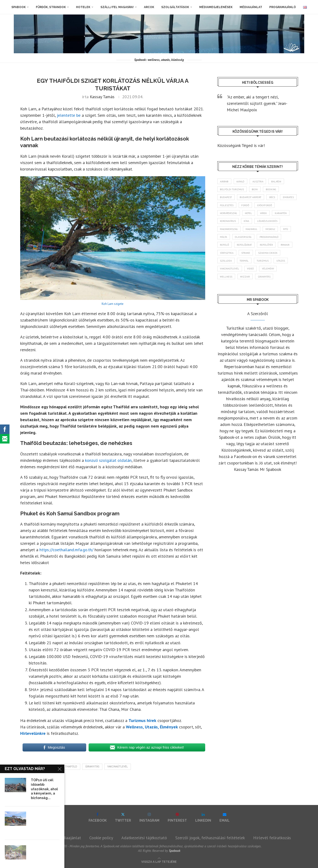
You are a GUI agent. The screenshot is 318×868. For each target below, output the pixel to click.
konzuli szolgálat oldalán (108, 460)
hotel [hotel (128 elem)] (278, 215)
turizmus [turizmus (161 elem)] (245, 273)
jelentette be (69, 115)
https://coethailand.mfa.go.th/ (66, 550)
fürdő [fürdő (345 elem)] (267, 206)
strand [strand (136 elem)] (225, 265)
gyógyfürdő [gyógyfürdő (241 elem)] (229, 215)
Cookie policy (101, 838)
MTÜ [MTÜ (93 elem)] (242, 240)
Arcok (149, 7)
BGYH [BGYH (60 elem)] (258, 190)
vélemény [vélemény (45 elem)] (272, 282)
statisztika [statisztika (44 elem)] (269, 257)
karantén (30, 766)
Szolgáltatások (175, 7)
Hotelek (83, 7)
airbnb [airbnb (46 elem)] (225, 181)
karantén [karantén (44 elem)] (243, 223)
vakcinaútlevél (118, 766)
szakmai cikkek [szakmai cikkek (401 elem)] (249, 265)
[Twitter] (123, 817)
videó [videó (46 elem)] (253, 282)
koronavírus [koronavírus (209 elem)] (266, 223)
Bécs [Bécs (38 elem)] (277, 198)
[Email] (225, 817)
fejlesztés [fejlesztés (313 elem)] (248, 206)
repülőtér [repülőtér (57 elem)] (228, 257)
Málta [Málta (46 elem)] (257, 240)
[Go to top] (159, 861)
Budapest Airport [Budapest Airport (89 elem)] (253, 198)
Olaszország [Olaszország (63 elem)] (278, 240)
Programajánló (283, 7)
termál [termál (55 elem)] (225, 273)
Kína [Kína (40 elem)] (286, 223)
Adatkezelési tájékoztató (144, 838)
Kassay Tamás (102, 97)
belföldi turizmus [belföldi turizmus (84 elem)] (233, 190)
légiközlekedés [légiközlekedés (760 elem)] (231, 232)
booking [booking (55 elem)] (276, 190)
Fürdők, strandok (51, 7)
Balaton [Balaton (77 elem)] (281, 181)
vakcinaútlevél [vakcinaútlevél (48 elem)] (231, 282)
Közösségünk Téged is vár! (241, 145)
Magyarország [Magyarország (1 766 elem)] (260, 232)
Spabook (19, 7)
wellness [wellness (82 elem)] (227, 290)
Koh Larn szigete (113, 304)
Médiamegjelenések (216, 7)
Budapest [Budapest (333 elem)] (227, 198)
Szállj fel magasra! (117, 7)
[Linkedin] (203, 817)
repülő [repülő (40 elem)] (254, 248)
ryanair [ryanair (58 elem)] (248, 257)
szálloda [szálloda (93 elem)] (274, 265)
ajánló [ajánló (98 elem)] (242, 181)
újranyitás (92, 766)
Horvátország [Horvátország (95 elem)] (256, 215)
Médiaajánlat (251, 7)
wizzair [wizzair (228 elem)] (247, 290)
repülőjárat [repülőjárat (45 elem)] (276, 248)
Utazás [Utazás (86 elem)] (264, 273)
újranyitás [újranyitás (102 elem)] (267, 290)
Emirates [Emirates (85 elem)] (226, 206)
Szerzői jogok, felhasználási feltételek (210, 838)
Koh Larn (51, 766)
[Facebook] (98, 817)
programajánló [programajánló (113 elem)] (231, 248)
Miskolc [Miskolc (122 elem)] (226, 240)
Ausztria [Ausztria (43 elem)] (261, 181)
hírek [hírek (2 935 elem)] (224, 223)
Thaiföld (71, 766)
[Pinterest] (177, 817)
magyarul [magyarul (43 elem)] (285, 232)
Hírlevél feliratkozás (272, 838)
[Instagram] (149, 817)
